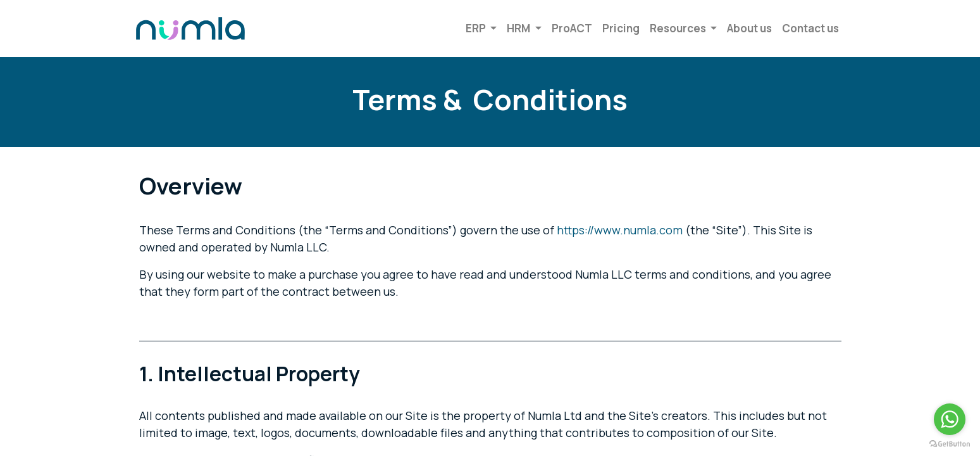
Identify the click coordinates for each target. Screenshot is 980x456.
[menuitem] (569, 28)
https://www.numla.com (620, 230)
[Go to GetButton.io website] (950, 443)
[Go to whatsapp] (950, 419)
